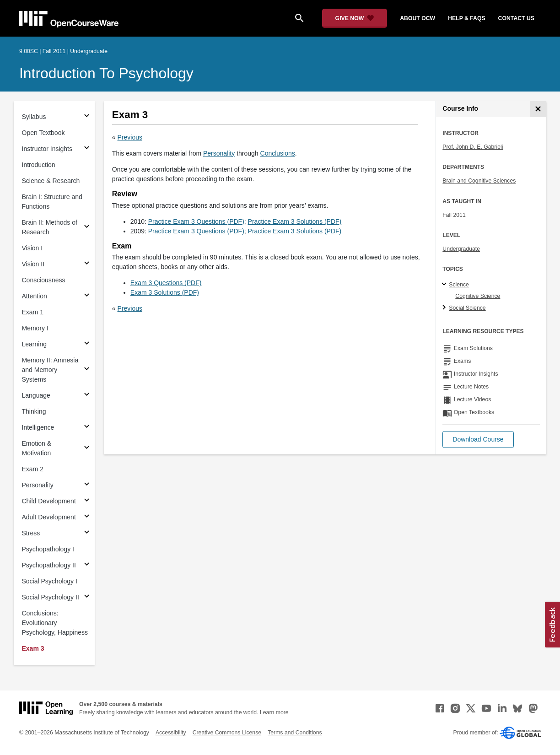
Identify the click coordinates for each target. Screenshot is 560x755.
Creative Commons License (227, 733)
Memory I (35, 328)
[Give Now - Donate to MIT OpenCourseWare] (355, 18)
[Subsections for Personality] (87, 485)
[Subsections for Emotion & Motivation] (87, 449)
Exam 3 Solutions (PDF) (165, 292)
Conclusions (278, 153)
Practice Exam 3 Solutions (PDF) (295, 221)
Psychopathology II (49, 565)
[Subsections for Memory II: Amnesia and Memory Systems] (87, 370)
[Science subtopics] (445, 285)
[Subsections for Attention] (87, 296)
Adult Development (49, 517)
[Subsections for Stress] (87, 533)
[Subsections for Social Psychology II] (87, 597)
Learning (35, 344)
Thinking (34, 411)
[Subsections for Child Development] (87, 501)
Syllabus (34, 117)
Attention (35, 296)
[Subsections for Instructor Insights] (87, 149)
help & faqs (466, 18)
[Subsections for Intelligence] (87, 428)
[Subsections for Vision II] (87, 264)
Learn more (274, 712)
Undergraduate (461, 249)
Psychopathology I (48, 549)
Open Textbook (43, 133)
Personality (38, 485)
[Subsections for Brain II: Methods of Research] (87, 228)
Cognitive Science (478, 296)
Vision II (33, 264)
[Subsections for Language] (87, 396)
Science (459, 285)
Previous (130, 137)
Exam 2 (33, 469)
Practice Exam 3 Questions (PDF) (196, 221)
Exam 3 (33, 648)
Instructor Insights (47, 149)
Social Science (467, 308)
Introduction (39, 165)
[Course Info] (538, 109)
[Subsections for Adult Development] (87, 517)
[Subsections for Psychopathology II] (87, 565)
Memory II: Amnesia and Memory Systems (50, 370)
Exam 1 (33, 312)
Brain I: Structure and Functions (52, 202)
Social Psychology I (50, 581)
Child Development (49, 501)
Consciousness (44, 280)
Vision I (32, 248)
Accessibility (171, 733)
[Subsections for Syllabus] (87, 117)
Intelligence (38, 427)
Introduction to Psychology (106, 73)
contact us (516, 18)
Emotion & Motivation (37, 448)
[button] (478, 440)
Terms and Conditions (295, 733)
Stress (31, 533)
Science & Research (51, 181)
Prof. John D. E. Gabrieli (473, 147)
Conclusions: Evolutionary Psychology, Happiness (55, 623)
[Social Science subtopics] (445, 308)
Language (36, 395)
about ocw (417, 18)
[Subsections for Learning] (87, 344)
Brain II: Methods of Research (50, 227)
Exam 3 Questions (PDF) (166, 283)
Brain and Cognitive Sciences (479, 181)
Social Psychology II (51, 597)
